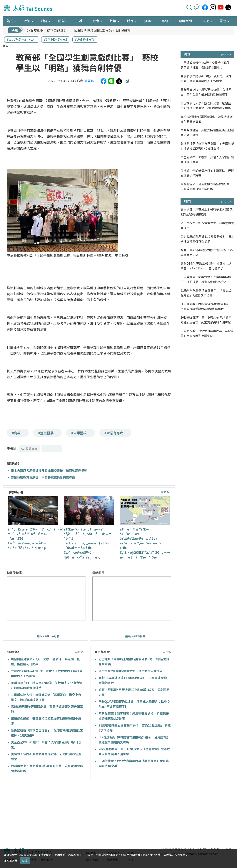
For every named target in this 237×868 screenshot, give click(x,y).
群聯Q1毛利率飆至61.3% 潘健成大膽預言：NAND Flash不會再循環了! (206, 266)
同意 (25, 861)
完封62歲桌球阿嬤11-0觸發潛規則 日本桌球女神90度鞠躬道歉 (207, 239)
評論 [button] (113, 21)
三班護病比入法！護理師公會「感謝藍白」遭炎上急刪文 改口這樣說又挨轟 (206, 106)
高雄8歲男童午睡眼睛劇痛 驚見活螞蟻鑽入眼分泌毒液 (207, 119)
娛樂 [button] (148, 21)
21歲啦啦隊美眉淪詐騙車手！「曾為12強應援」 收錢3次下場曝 (206, 293)
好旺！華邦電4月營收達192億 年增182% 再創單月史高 (207, 252)
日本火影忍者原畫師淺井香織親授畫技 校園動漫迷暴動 (49, 470)
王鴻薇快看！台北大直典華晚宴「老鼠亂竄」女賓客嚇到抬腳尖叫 (207, 333)
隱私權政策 (11, 861)
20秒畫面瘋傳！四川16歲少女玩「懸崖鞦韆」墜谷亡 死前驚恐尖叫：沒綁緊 (206, 320)
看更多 (165, 492)
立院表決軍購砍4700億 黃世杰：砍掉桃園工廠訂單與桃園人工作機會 (206, 78)
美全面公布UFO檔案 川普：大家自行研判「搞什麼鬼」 (207, 159)
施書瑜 (89, 81)
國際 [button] (61, 21)
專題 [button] (165, 21)
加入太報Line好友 (48, 636)
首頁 (6, 46)
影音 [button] (223, 21)
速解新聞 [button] (185, 21)
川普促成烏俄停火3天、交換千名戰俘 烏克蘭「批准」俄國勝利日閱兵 (207, 65)
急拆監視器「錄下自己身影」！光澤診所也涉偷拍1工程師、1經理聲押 (79, 30)
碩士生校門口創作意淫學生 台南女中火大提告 (131, 671)
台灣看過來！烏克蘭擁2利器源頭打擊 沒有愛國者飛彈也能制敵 (207, 186)
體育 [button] (130, 21)
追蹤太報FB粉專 (135, 636)
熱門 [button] (10, 21)
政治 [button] (27, 21)
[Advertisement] (37, 811)
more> (226, 55)
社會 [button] (96, 21)
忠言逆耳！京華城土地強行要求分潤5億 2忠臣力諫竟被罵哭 (207, 212)
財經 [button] (44, 21)
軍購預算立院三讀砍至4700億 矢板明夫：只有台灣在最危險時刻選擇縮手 (206, 92)
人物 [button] (206, 21)
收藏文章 (29, 449)
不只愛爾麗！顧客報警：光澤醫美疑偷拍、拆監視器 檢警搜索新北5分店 (206, 279)
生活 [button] (79, 21)
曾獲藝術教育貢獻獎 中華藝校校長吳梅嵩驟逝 (43, 477)
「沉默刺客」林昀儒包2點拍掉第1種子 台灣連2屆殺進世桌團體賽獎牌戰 (207, 306)
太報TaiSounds (29, 8)
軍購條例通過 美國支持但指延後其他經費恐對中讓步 (207, 132)
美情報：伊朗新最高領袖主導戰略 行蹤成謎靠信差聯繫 (207, 173)
